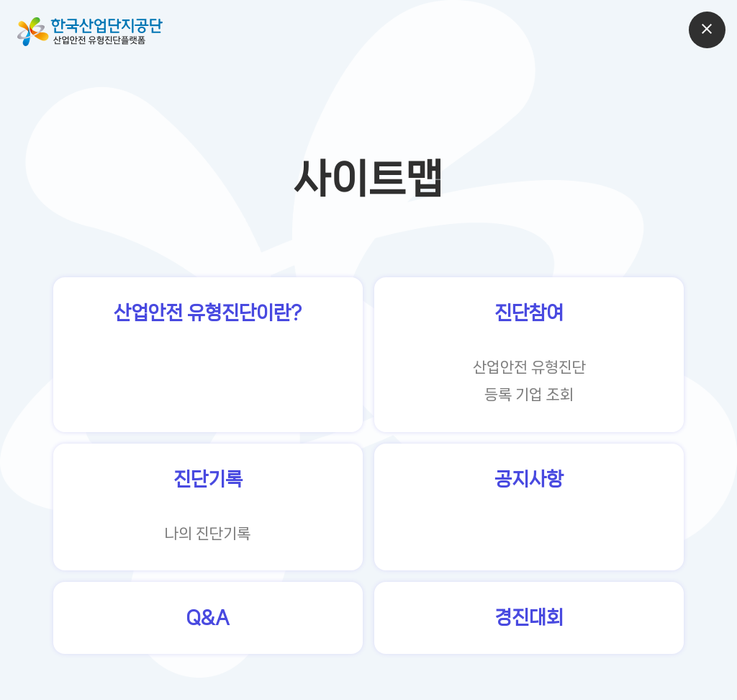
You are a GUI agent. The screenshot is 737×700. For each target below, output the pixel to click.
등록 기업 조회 (529, 395)
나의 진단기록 (208, 534)
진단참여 (529, 313)
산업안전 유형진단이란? (208, 313)
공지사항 (529, 479)
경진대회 (529, 618)
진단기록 (208, 479)
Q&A (208, 618)
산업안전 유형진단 (529, 367)
